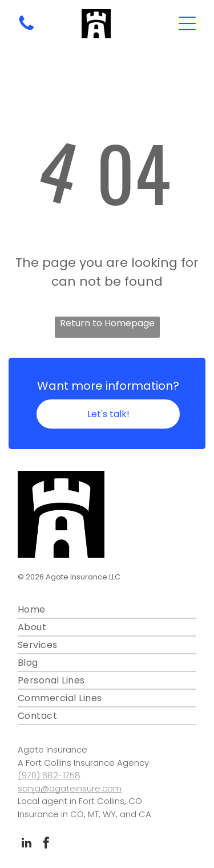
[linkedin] (26, 844)
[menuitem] (107, 610)
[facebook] (46, 844)
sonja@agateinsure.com (70, 788)
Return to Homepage (107, 323)
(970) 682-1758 (49, 775)
